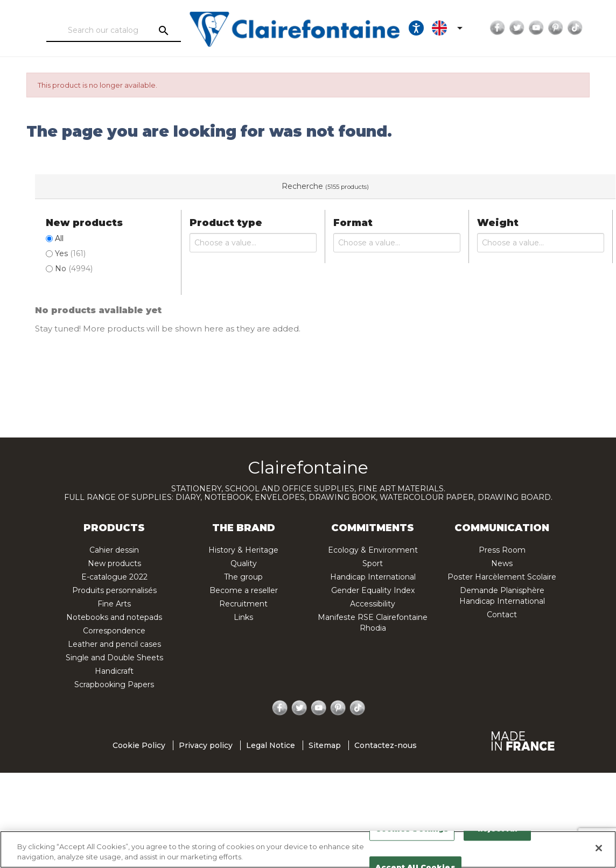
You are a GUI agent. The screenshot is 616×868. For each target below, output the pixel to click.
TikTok (564, 28)
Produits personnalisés (114, 590)
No (74, 269)
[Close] (599, 848)
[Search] (107, 31)
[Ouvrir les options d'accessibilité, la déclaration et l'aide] (405, 28)
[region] (308, 849)
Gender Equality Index (373, 590)
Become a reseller (244, 590)
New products (114, 563)
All (59, 238)
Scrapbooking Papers (114, 684)
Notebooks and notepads (114, 617)
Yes (70, 253)
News (502, 563)
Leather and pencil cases (114, 644)
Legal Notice (271, 745)
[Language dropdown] (438, 28)
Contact (502, 615)
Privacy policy (206, 745)
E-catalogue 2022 (114, 577)
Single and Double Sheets (114, 658)
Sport (373, 563)
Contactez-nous (386, 745)
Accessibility (373, 604)
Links (243, 617)
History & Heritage (243, 550)
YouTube (526, 28)
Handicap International (373, 577)
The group (243, 577)
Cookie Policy (139, 745)
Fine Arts (114, 604)
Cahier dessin (114, 550)
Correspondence (114, 631)
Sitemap (325, 745)
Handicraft (114, 671)
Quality (244, 563)
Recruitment (243, 604)
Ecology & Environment (373, 550)
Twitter (506, 28)
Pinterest (545, 28)
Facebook (487, 28)
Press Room (502, 550)
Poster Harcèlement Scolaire (502, 577)
